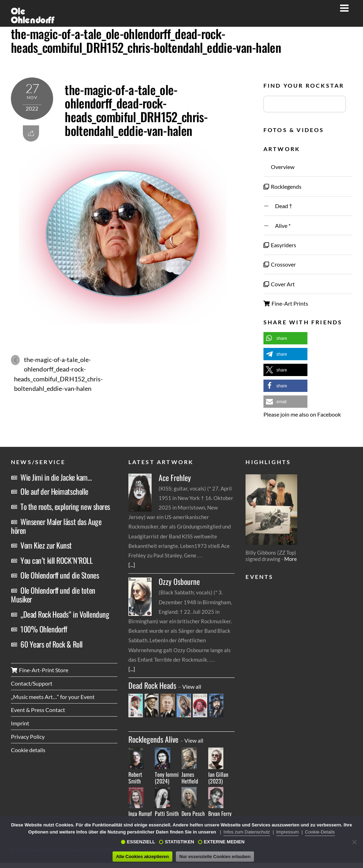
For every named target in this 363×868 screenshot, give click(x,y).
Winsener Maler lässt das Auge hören (56, 526)
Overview (279, 167)
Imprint (20, 723)
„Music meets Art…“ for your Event (53, 697)
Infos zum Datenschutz (247, 832)
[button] (285, 338)
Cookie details (28, 750)
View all (192, 686)
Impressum (287, 832)
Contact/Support (32, 683)
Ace (175, 478)
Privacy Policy (28, 736)
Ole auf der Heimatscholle (54, 491)
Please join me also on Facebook (302, 414)
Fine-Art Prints (286, 303)
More (291, 559)
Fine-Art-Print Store (40, 670)
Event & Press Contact (38, 710)
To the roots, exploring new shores (65, 506)
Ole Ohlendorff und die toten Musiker (53, 595)
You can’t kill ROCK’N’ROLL (57, 560)
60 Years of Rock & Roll (52, 644)
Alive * (277, 226)
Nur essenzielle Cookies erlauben (215, 857)
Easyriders (280, 245)
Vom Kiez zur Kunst (46, 545)
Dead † (278, 206)
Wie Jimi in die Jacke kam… (56, 477)
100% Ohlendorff (44, 629)
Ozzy (179, 582)
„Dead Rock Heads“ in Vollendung (65, 614)
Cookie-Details (320, 832)
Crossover (280, 264)
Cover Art (279, 284)
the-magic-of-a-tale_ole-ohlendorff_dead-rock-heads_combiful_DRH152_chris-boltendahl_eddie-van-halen (146, 40)
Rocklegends (282, 186)
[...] (132, 565)
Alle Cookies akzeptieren (142, 857)
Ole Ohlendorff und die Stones (60, 575)
